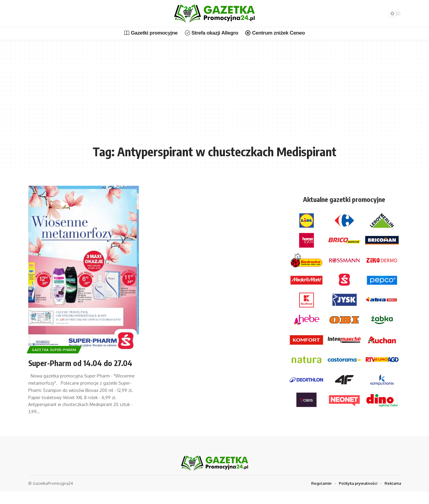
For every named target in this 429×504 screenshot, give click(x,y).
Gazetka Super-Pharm (55, 349)
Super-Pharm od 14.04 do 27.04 (83, 363)
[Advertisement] (215, 96)
